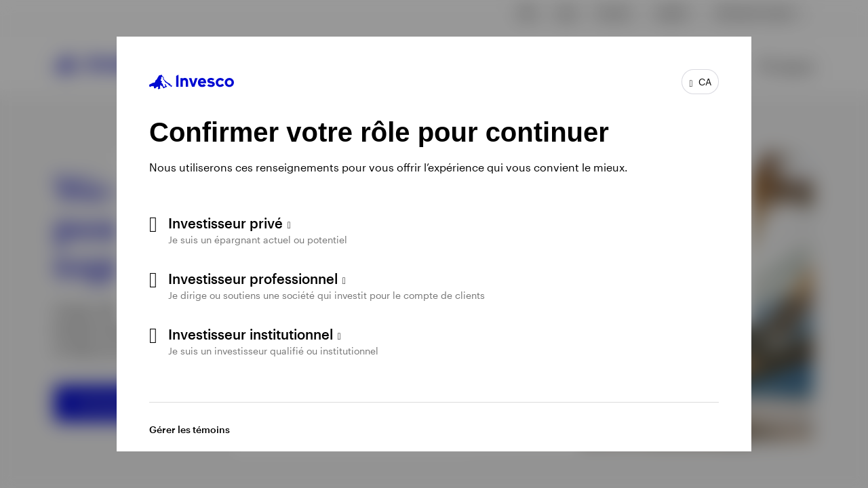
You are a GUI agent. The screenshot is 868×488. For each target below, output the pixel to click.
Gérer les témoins (190, 429)
